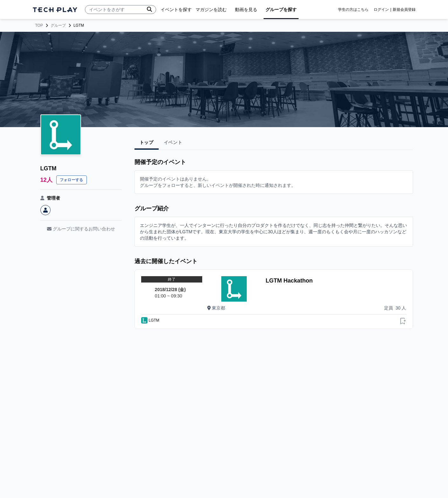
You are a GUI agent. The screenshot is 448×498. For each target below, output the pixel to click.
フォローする (72, 180)
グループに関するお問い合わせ (81, 229)
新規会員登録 (404, 10)
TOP (39, 25)
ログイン (381, 10)
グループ (58, 25)
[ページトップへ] (55, 10)
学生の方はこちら (353, 10)
